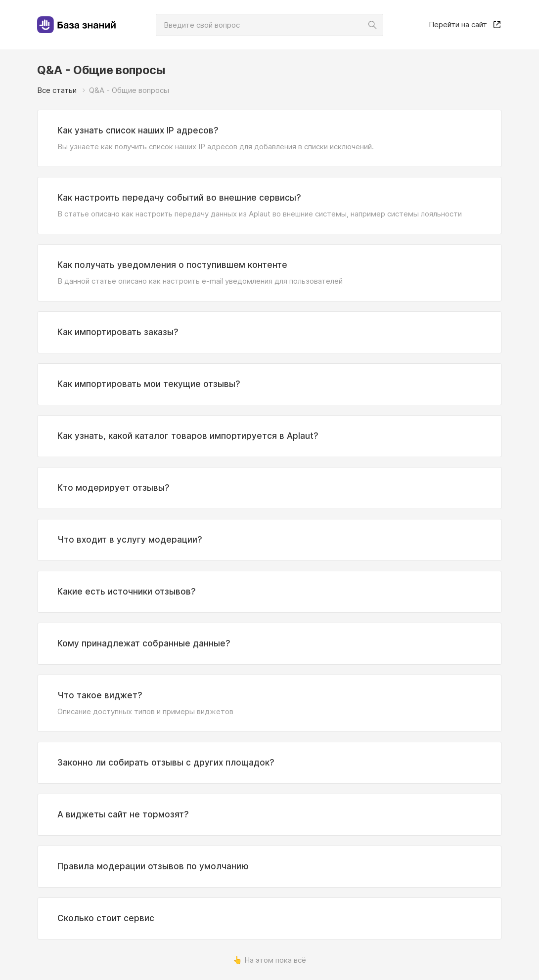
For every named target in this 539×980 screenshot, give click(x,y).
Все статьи (57, 90)
